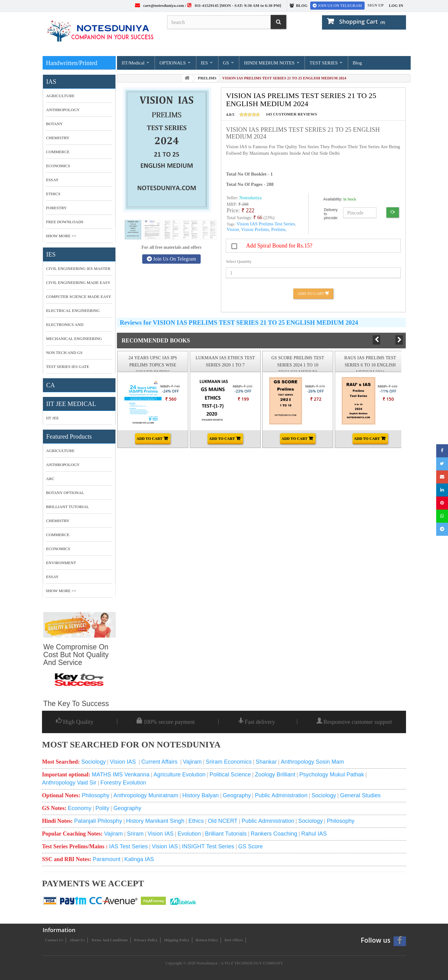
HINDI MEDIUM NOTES (272, 63)
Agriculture (60, 451)
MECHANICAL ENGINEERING (74, 339)
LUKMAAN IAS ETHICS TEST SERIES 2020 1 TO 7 (225, 361)
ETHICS (53, 194)
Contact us (54, 940)
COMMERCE (58, 152)
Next (399, 340)
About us (77, 940)
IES (207, 63)
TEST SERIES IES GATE (68, 367)
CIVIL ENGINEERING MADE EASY (78, 283)
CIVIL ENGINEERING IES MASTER (78, 269)
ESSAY (52, 180)
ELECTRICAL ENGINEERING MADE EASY (73, 313)
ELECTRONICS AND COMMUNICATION (65, 327)
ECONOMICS (58, 166)
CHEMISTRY (58, 138)
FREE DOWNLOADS (65, 222)
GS (229, 63)
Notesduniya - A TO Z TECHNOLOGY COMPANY (240, 963)
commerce (58, 535)
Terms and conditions (110, 940)
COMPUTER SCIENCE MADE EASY (79, 297)
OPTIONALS (175, 63)
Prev (381, 340)
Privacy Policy (146, 940)
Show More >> (61, 236)
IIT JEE (52, 418)
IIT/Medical (136, 63)
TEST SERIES (326, 63)
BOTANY (54, 124)
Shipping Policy (177, 940)
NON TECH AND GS (64, 353)
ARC (50, 479)
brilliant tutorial (68, 507)
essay (52, 577)
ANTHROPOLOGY (63, 110)
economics (58, 549)
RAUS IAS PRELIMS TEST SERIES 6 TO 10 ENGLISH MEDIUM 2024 (370, 365)
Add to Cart (313, 293)
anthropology (63, 465)
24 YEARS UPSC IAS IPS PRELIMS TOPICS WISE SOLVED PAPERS (153, 365)
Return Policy (207, 940)
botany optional (65, 493)
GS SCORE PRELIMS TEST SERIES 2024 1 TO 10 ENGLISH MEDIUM (298, 365)
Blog (357, 63)
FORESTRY (56, 208)
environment (61, 563)
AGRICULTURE (60, 96)
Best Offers (234, 940)
